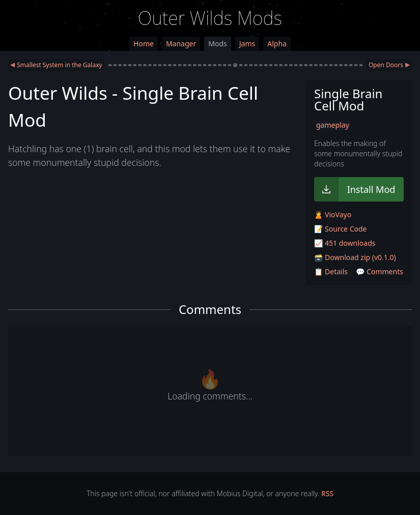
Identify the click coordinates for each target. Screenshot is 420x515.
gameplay (333, 125)
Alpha (277, 44)
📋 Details (331, 271)
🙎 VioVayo (333, 214)
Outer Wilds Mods (210, 18)
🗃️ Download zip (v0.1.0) (355, 257)
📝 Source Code (340, 229)
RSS (327, 493)
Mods (217, 44)
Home (144, 44)
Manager (181, 44)
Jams (247, 44)
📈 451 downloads (345, 243)
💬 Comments (380, 271)
